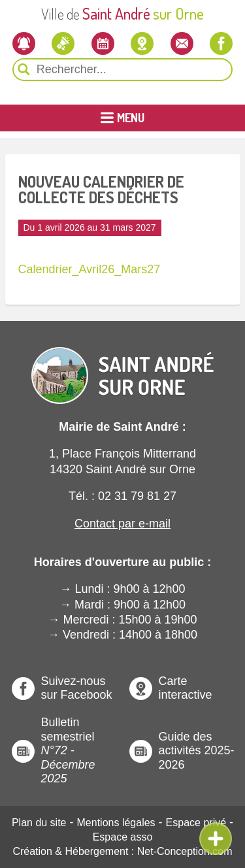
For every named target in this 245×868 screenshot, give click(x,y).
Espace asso (123, 837)
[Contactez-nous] (182, 43)
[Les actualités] (63, 43)
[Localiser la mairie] (142, 43)
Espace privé (196, 823)
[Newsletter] (24, 43)
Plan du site (39, 823)
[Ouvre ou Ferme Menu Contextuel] (216, 839)
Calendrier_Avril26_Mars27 (90, 269)
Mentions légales (116, 823)
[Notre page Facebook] (221, 43)
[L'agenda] (103, 43)
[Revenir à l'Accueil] (123, 364)
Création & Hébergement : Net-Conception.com (122, 851)
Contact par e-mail (122, 524)
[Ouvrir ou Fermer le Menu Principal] (122, 118)
